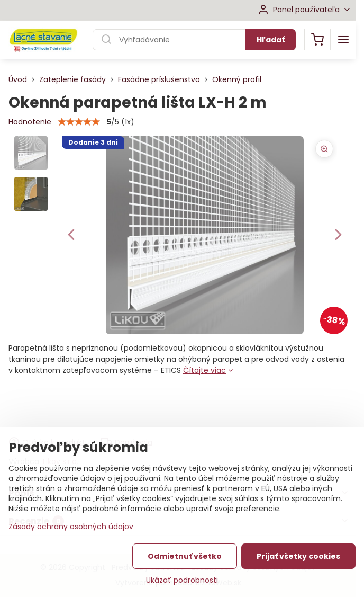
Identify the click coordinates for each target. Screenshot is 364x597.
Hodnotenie (30, 122)
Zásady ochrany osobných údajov (71, 527)
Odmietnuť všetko (185, 556)
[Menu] (343, 40)
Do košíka (267, 406)
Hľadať (271, 40)
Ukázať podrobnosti (182, 580)
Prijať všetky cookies (298, 556)
